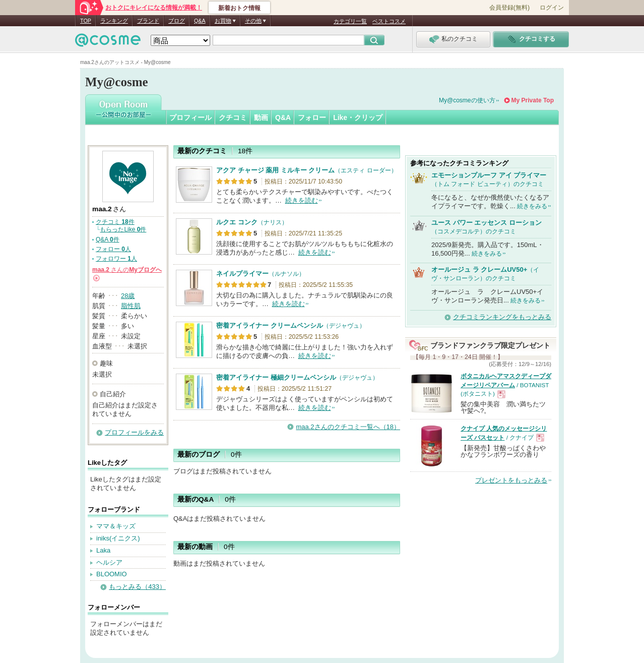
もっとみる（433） (137, 587)
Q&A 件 (108, 239)
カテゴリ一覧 (350, 21)
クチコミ (233, 117)
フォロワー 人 (116, 259)
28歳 (128, 296)
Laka (103, 550)
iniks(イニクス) (118, 538)
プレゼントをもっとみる (511, 480)
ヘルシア (109, 562)
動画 (261, 117)
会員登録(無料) (509, 8)
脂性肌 (131, 306)
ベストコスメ (389, 21)
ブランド (148, 21)
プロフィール (190, 117)
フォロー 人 (113, 249)
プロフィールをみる (134, 432)
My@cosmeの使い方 (467, 100)
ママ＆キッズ (116, 526)
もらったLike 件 (123, 229)
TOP (86, 21)
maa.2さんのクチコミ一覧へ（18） (348, 427)
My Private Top (533, 100)
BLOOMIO (112, 574)
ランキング (114, 21)
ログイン (552, 8)
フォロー (312, 117)
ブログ (177, 21)
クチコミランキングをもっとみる (502, 317)
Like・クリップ (358, 117)
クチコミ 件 (115, 222)
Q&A (200, 21)
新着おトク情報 (239, 8)
